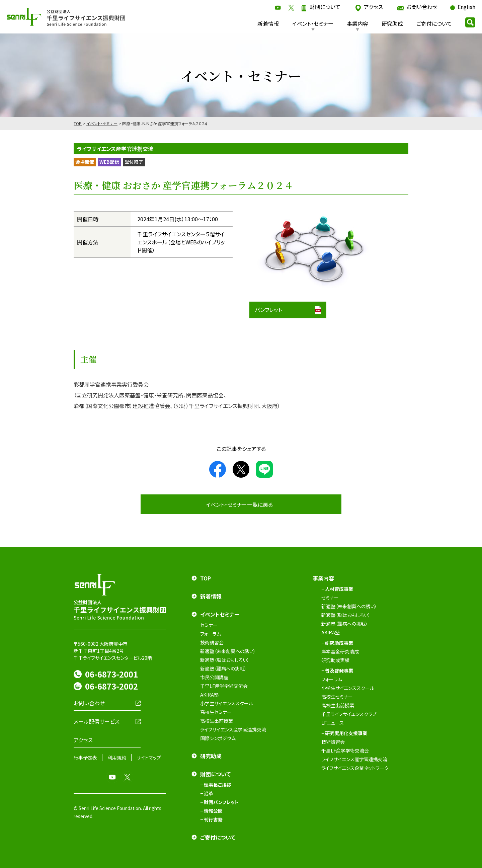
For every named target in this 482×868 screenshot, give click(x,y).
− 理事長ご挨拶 (216, 785)
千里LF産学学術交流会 (224, 686)
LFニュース (333, 723)
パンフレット (268, 310)
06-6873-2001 (111, 674)
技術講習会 (212, 642)
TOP (78, 123)
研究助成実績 (335, 660)
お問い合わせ (422, 7)
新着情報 (268, 23)
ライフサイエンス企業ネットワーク (355, 768)
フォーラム (211, 634)
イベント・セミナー (313, 23)
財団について (325, 7)
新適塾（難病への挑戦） (223, 668)
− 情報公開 (211, 811)
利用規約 (117, 758)
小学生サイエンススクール (227, 703)
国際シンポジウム (218, 738)
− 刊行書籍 (211, 819)
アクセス (373, 7)
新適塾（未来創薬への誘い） (228, 651)
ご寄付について (434, 23)
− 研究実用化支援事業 (344, 733)
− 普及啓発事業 (337, 670)
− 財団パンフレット (219, 802)
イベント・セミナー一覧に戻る (239, 504)
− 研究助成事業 (337, 643)
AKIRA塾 (209, 695)
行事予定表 (85, 758)
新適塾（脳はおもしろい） (225, 660)
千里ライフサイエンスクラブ (349, 714)
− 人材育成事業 (337, 589)
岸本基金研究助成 (340, 651)
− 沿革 (207, 793)
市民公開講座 (214, 677)
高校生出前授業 (217, 721)
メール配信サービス (97, 721)
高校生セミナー (216, 712)
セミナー (209, 625)
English (466, 7)
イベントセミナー (220, 614)
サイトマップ (149, 758)
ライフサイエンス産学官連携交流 (233, 729)
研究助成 (392, 23)
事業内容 (357, 23)
